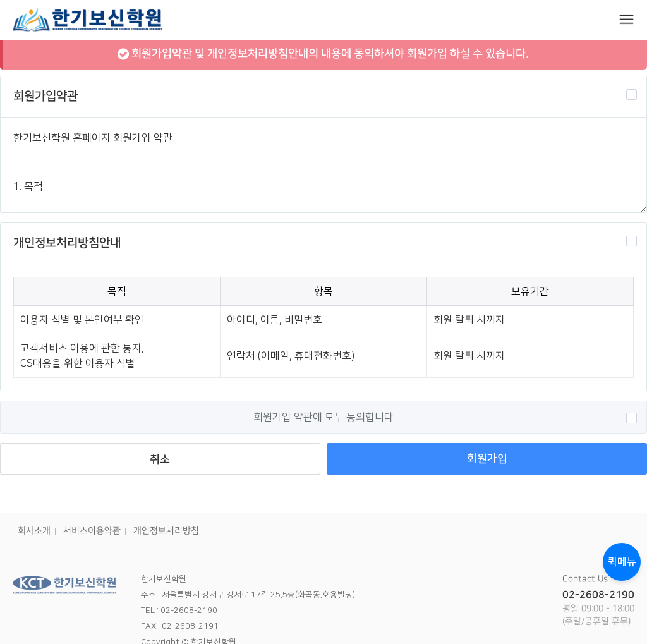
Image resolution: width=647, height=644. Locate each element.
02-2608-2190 (598, 595)
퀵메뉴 (622, 562)
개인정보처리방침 (166, 531)
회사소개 (34, 531)
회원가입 (487, 459)
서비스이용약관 (92, 531)
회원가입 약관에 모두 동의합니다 (445, 417)
